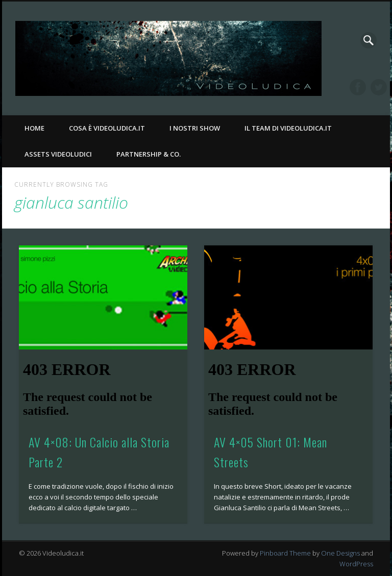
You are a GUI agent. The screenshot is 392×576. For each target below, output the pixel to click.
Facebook (358, 87)
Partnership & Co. (149, 154)
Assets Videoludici (58, 154)
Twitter (379, 87)
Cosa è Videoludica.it (107, 128)
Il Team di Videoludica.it (288, 128)
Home (34, 128)
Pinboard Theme (285, 553)
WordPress (356, 564)
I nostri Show (195, 128)
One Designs (340, 553)
